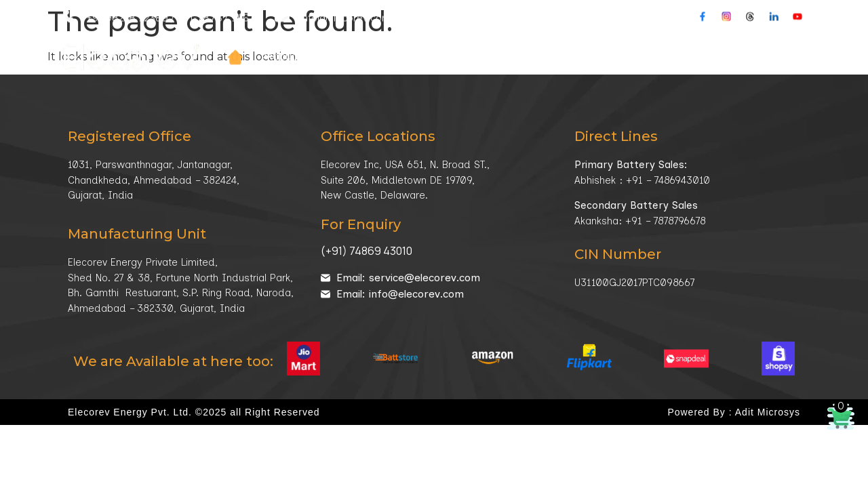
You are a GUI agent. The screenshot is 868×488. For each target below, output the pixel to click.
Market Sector (468, 46)
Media (648, 46)
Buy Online (781, 46)
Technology (569, 46)
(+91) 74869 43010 (367, 251)
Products (294, 46)
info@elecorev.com (346, 7)
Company (374, 46)
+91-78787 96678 (219, 7)
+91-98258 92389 (127, 7)
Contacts (712, 46)
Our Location (461, 7)
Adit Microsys (768, 412)
